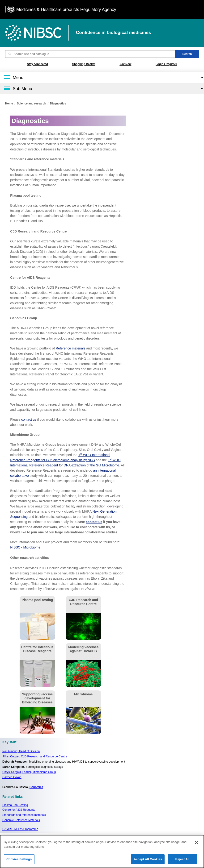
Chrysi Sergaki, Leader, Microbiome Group (29, 772)
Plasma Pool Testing (15, 805)
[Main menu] (102, 77)
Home (9, 104)
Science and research (32, 104)
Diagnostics (58, 104)
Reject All (182, 861)
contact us (29, 419)
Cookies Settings (19, 861)
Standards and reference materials (24, 815)
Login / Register (166, 64)
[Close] (196, 845)
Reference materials (70, 348)
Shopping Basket (84, 64)
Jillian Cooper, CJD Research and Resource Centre (35, 756)
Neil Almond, (21, 751)
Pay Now (125, 64)
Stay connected (37, 64)
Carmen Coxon (12, 777)
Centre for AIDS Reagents (19, 810)
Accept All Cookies (148, 861)
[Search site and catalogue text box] (90, 54)
